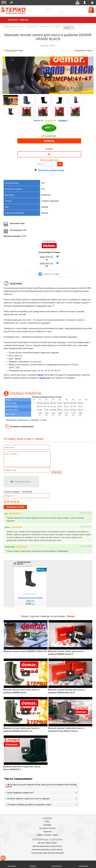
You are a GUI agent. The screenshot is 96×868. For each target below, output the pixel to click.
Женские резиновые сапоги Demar (47, 849)
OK (60, 164)
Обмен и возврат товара (47, 835)
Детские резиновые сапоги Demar (47, 846)
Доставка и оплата (47, 828)
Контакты (47, 825)
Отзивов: (63, 120)
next (90, 590)
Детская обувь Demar (47, 843)
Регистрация (92, 2)
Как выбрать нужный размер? (22, 426)
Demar (68, 28)
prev (6, 590)
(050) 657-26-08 (47, 265)
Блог (47, 821)
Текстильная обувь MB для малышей (47, 853)
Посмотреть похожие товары (51, 170)
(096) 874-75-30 (47, 258)
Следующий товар (83, 50)
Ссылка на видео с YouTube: (18, 492)
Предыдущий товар (14, 50)
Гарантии (47, 831)
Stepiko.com (45, 378)
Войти (85, 2)
